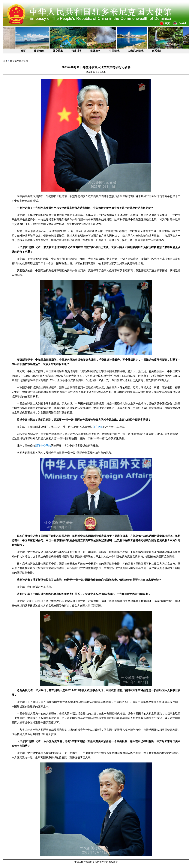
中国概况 (114, 51)
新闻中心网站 (43, 446)
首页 (23, 51)
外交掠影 (58, 51)
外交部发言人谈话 (19, 61)
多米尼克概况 (136, 51)
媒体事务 (95, 51)
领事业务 (77, 51)
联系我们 (157, 51)
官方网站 (98, 427)
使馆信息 (39, 51)
